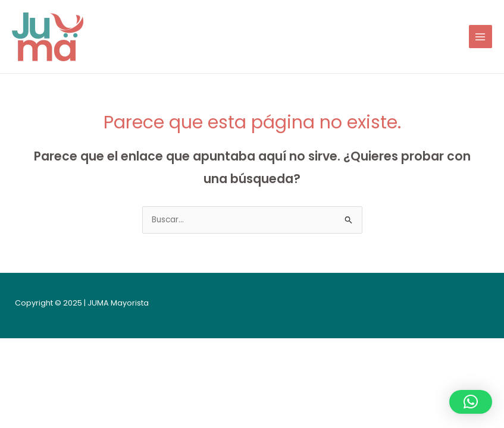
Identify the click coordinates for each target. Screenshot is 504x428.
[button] (471, 402)
